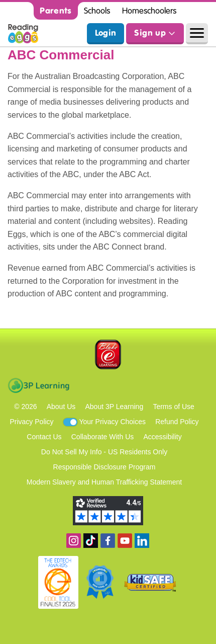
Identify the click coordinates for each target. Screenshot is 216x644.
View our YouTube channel (125, 541)
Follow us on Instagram (74, 541)
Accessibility (162, 437)
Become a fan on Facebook (108, 541)
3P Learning (38, 385)
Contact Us (44, 437)
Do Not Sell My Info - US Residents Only (104, 452)
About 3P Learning (114, 407)
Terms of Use (173, 407)
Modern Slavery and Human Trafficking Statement (104, 482)
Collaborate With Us (103, 437)
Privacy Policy (31, 422)
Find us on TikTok (91, 541)
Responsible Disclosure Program (104, 467)
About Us (61, 407)
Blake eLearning (108, 354)
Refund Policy (177, 422)
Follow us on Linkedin (142, 541)
